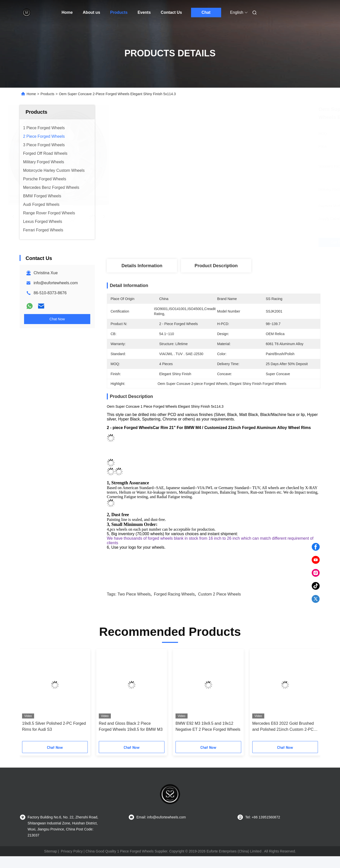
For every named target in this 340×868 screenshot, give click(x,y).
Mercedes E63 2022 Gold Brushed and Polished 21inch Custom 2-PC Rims (283, 727)
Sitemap (51, 851)
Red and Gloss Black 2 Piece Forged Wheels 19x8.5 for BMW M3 (131, 726)
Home (67, 12)
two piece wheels (134, 594)
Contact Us (171, 12)
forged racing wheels (174, 594)
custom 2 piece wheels (220, 594)
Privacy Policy (72, 851)
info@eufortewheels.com (56, 283)
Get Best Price (243, 242)
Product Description (216, 266)
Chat (206, 12)
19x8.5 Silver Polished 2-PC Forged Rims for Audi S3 (54, 726)
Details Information (142, 266)
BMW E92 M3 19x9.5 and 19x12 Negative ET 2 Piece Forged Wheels (208, 726)
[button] (30, 697)
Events (144, 12)
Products (119, 12)
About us (91, 12)
